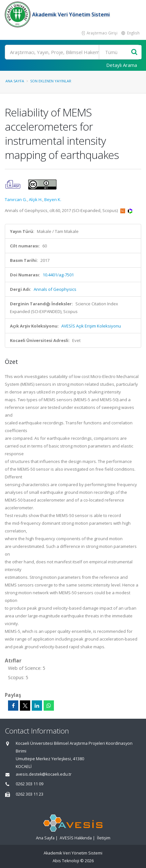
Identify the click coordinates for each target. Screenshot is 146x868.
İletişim (104, 838)
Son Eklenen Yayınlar (51, 81)
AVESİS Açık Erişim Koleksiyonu (91, 326)
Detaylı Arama (122, 65)
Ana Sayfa (15, 81)
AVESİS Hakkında (76, 838)
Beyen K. (53, 199)
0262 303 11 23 (30, 794)
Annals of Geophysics (55, 289)
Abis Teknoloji (66, 861)
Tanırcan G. (16, 199)
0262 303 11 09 (30, 784)
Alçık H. (36, 199)
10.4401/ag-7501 (58, 275)
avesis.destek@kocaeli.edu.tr (44, 774)
